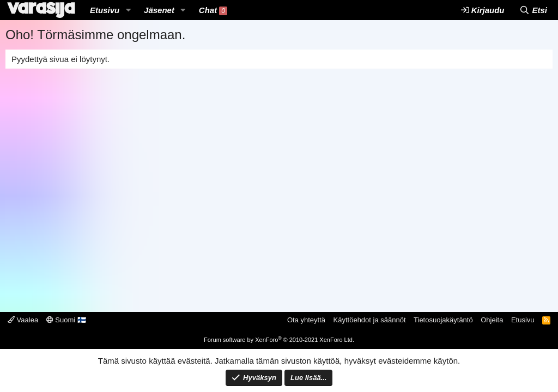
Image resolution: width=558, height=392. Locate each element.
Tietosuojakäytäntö (443, 320)
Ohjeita (492, 320)
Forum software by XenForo (279, 340)
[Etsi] (533, 10)
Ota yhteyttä (306, 320)
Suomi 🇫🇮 (66, 320)
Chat (213, 10)
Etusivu (105, 10)
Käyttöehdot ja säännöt (370, 320)
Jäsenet (159, 10)
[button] (128, 10)
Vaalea (23, 320)
